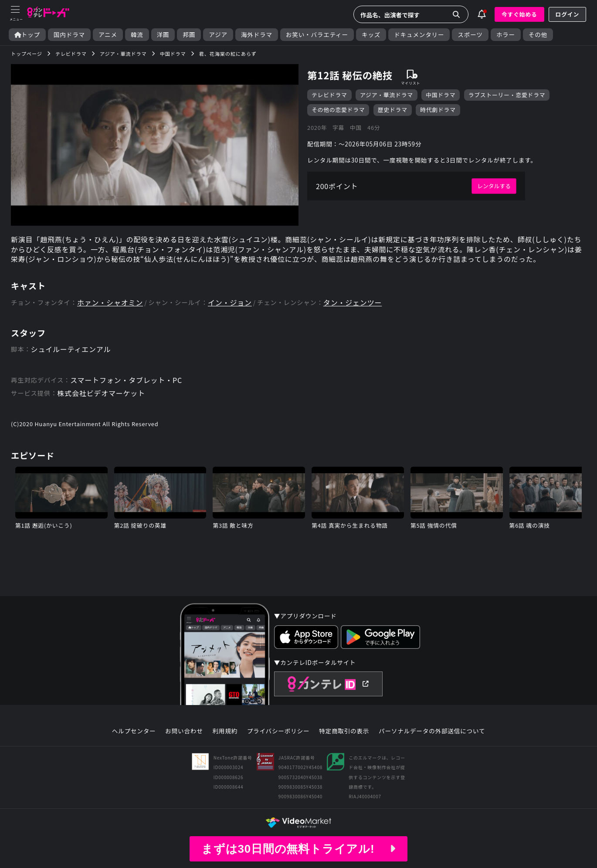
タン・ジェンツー (353, 303)
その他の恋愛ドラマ (338, 110)
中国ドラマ (441, 95)
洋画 (163, 35)
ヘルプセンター (134, 731)
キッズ (371, 35)
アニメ (108, 35)
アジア (218, 35)
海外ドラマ (257, 35)
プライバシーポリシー (278, 731)
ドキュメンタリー (419, 35)
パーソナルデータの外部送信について (432, 731)
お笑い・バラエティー (317, 35)
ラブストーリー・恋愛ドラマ (507, 95)
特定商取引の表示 (344, 731)
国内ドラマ (69, 35)
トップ (27, 35)
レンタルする (494, 186)
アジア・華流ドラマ (387, 95)
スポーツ (470, 35)
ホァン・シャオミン (110, 303)
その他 (538, 35)
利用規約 (225, 731)
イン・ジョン (230, 303)
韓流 (137, 35)
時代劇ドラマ (438, 110)
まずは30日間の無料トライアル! (298, 849)
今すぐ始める (519, 14)
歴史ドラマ (393, 110)
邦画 (189, 35)
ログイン (567, 14)
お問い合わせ (184, 731)
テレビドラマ (329, 95)
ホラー (506, 35)
